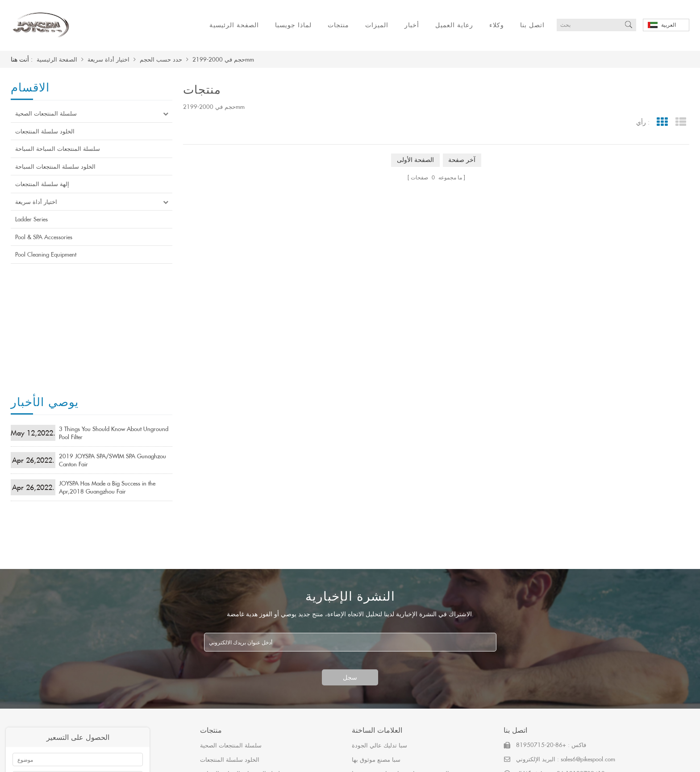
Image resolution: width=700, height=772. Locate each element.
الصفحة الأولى (415, 160)
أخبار (412, 25)
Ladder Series (31, 219)
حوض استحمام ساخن (378, 660)
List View (681, 122)
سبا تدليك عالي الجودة (379, 603)
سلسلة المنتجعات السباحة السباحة (58, 149)
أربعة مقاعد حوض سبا (379, 674)
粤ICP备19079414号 (447, 760)
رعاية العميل (454, 25)
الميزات (377, 25)
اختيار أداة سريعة (108, 59)
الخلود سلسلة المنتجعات (45, 131)
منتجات (338, 25)
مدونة (402, 760)
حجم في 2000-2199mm (223, 59)
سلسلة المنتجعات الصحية (46, 113)
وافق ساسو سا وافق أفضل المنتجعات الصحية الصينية (417, 646)
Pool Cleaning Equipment (46, 254)
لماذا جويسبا (293, 25)
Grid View (662, 122)
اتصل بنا (532, 25)
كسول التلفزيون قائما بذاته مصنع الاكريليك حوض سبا (417, 688)
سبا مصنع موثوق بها (376, 617)
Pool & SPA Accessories (44, 237)
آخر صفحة (462, 160)
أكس (374, 760)
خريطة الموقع (335, 760)
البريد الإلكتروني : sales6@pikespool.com (566, 617)
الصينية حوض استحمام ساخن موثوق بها (400, 631)
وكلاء (497, 25)
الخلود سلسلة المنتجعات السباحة (55, 166)
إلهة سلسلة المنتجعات (42, 184)
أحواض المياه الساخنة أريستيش (391, 702)
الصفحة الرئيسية (234, 25)
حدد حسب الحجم (161, 59)
